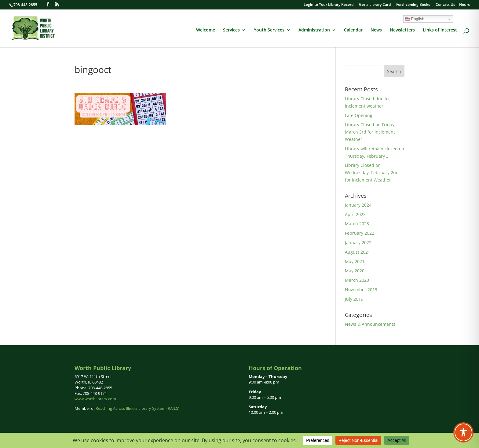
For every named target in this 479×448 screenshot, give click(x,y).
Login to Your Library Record (329, 5)
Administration (314, 30)
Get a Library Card (375, 5)
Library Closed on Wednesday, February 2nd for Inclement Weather (372, 173)
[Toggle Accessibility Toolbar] (463, 432)
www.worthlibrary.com (95, 399)
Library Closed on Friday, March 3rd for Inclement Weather (370, 132)
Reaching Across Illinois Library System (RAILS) (137, 408)
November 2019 (361, 290)
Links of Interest (440, 30)
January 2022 (358, 242)
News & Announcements (370, 324)
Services (231, 30)
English (415, 19)
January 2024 (358, 205)
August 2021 (358, 252)
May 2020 (355, 271)
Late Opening (359, 115)
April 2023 (355, 214)
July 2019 (354, 299)
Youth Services (269, 30)
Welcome (206, 30)
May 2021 (355, 261)
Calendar (353, 30)
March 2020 (357, 280)
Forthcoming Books (413, 5)
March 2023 (357, 224)
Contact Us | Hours (453, 5)
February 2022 (360, 233)
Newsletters (402, 30)
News (376, 30)
